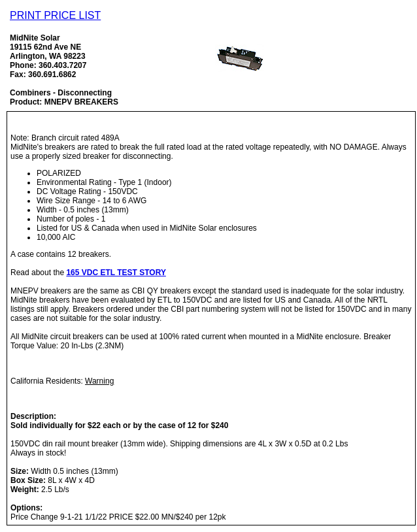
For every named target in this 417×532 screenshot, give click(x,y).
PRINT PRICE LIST (55, 15)
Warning (99, 381)
